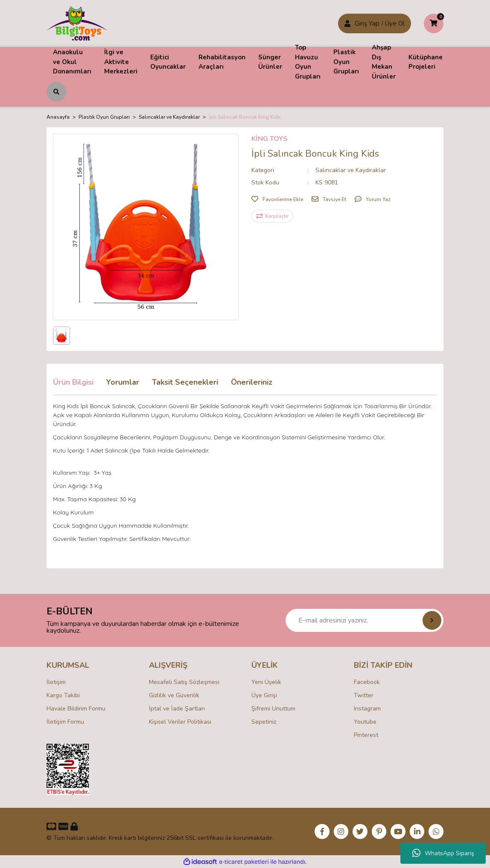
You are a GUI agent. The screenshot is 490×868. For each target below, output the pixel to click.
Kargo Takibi (63, 695)
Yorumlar (123, 382)
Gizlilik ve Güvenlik (174, 695)
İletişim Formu (65, 722)
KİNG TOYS (270, 139)
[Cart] (434, 23)
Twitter (364, 695)
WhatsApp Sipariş (443, 853)
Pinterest (366, 735)
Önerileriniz (252, 382)
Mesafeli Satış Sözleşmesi (184, 682)
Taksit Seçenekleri (185, 382)
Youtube (365, 722)
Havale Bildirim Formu (76, 709)
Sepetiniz (264, 722)
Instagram (367, 709)
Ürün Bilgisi (73, 382)
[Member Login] (347, 23)
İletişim (56, 682)
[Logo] (77, 23)
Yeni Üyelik (266, 682)
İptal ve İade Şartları (177, 709)
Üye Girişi (264, 695)
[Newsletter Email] (365, 620)
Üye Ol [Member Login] (395, 23)
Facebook (367, 682)
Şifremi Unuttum (273, 709)
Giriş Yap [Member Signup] (367, 23)
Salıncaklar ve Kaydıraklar (351, 170)
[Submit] (432, 620)
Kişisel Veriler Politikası (180, 722)
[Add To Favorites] (277, 199)
